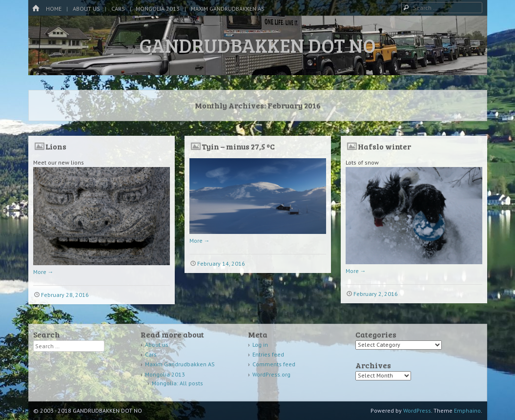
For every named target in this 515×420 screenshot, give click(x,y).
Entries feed (268, 354)
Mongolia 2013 (158, 9)
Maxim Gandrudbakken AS (228, 9)
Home (54, 9)
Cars (118, 9)
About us (86, 9)
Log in (260, 345)
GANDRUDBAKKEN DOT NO (257, 45)
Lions (56, 146)
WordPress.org (271, 374)
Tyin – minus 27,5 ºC (238, 146)
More (43, 272)
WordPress (417, 410)
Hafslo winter (384, 146)
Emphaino (467, 410)
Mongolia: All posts (177, 383)
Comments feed (274, 364)
